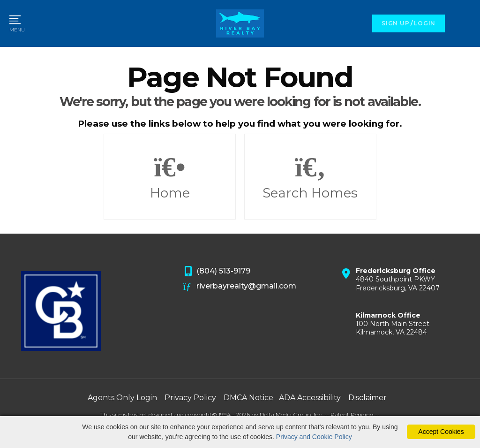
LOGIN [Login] (425, 23)
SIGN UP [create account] (395, 23)
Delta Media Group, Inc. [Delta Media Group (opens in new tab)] (291, 414)
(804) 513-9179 (217, 272)
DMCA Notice (248, 398)
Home (170, 177)
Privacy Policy (190, 398)
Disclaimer (367, 398)
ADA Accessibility (310, 398)
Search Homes (310, 177)
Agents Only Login (122, 398)
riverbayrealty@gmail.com (240, 287)
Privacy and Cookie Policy (314, 437)
